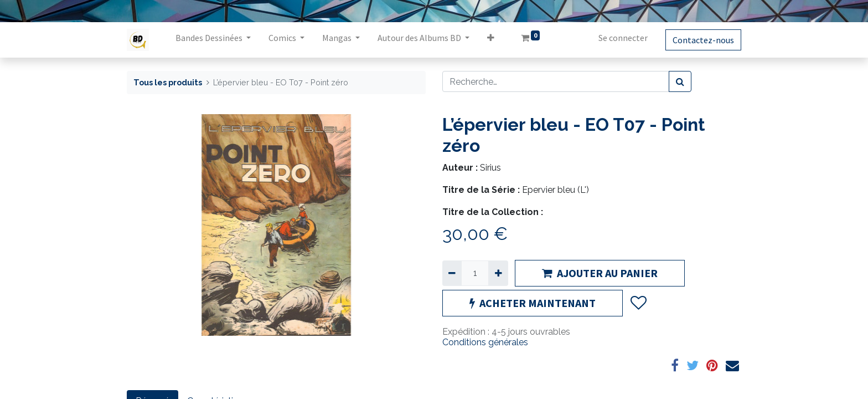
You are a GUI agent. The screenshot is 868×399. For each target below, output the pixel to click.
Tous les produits (168, 82)
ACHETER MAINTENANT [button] (533, 303)
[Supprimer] (452, 273)
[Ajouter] (498, 273)
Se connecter (623, 38)
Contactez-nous (703, 40)
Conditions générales (485, 342)
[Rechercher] (680, 81)
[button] (491, 40)
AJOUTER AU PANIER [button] (600, 273)
